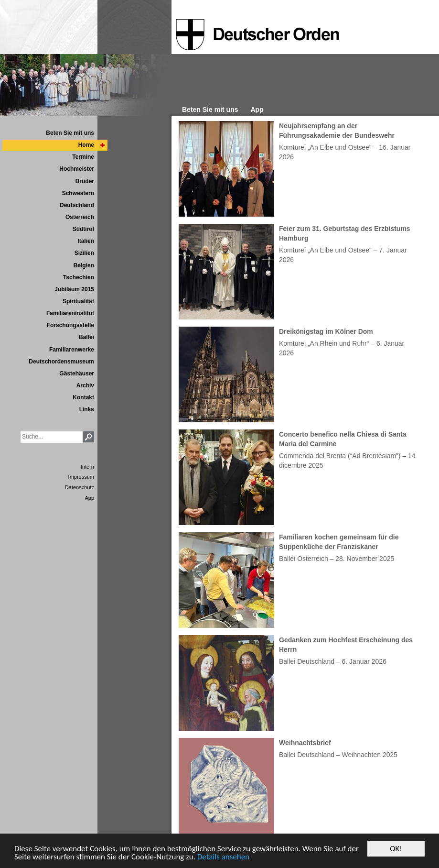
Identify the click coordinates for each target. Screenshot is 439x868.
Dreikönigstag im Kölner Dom (326, 331)
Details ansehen (223, 857)
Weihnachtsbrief (305, 743)
